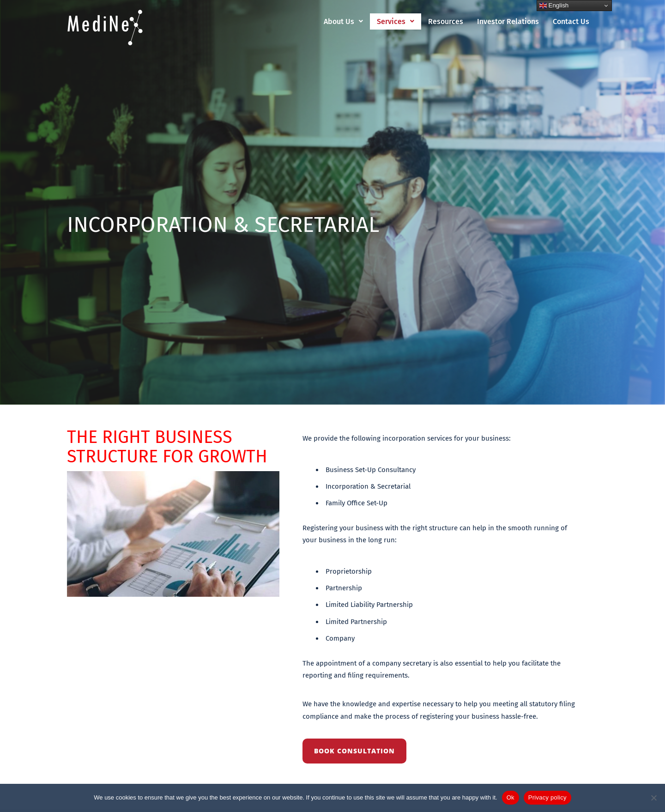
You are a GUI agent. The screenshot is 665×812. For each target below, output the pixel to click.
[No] (653, 798)
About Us (343, 21)
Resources (446, 21)
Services (396, 21)
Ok (511, 797)
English (554, 6)
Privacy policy (547, 797)
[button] (343, 21)
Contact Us (571, 21)
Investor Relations (508, 21)
